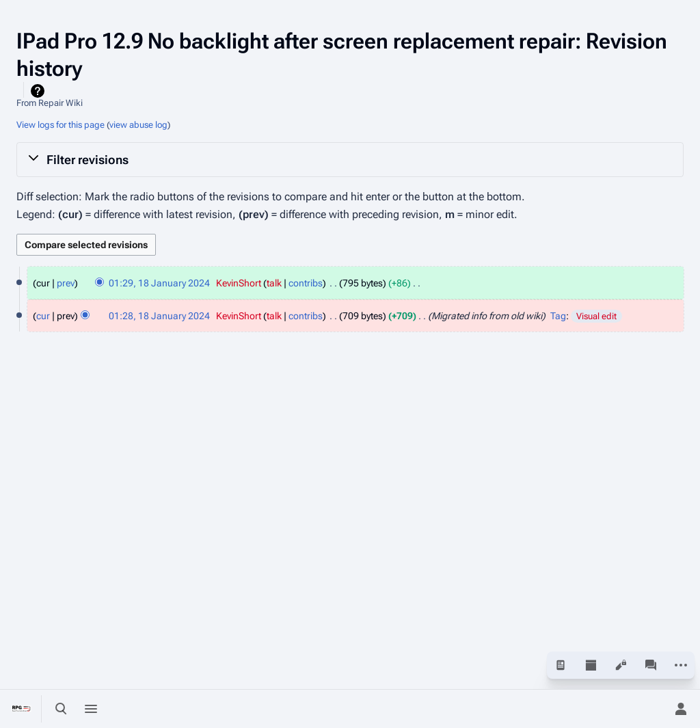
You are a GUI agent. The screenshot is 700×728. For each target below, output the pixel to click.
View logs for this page (60, 125)
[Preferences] (651, 709)
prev (66, 283)
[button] (350, 159)
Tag (558, 316)
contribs (306, 283)
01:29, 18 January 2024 (159, 283)
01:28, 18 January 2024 (159, 316)
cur (43, 316)
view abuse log (138, 125)
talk (274, 283)
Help (39, 91)
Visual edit (596, 316)
